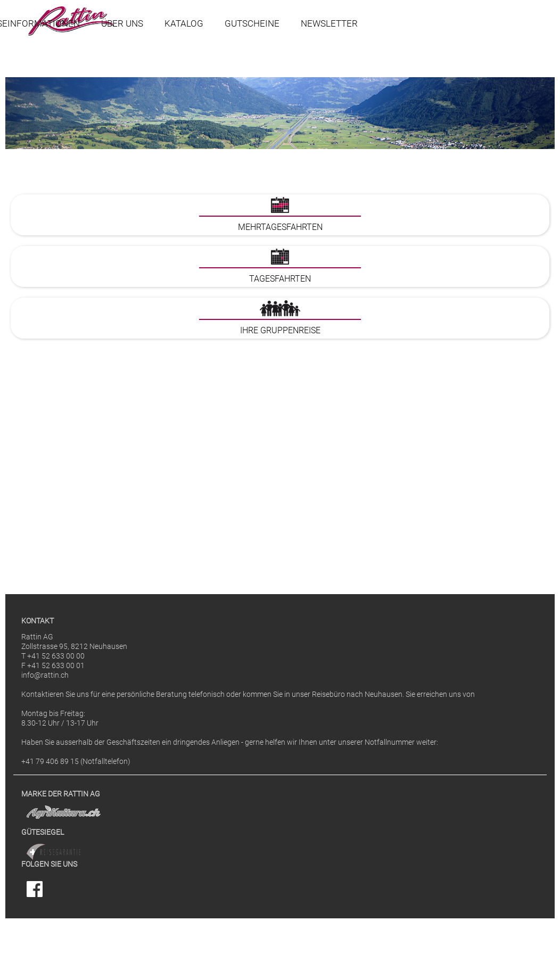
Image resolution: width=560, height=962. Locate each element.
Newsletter (329, 23)
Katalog (184, 23)
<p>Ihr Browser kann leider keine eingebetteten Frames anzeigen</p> (280, 379)
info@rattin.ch (45, 675)
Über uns (122, 23)
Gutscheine (252, 23)
